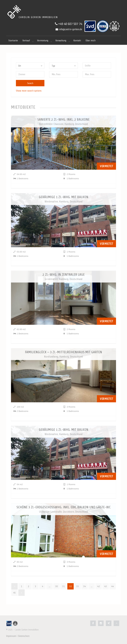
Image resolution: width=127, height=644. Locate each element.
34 (85, 586)
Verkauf (26, 40)
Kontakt (77, 40)
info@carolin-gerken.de (69, 29)
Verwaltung (61, 40)
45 (14, 593)
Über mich (91, 40)
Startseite (13, 40)
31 (63, 586)
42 (99, 586)
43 (106, 586)
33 (78, 586)
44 (113, 586)
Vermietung (43, 40)
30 (56, 586)
